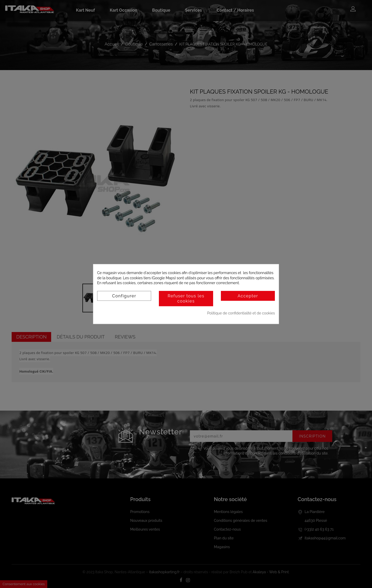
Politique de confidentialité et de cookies (241, 313)
